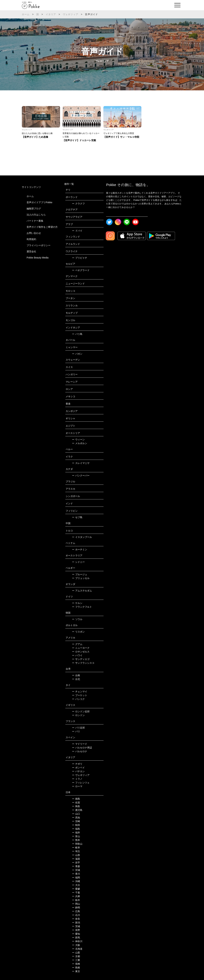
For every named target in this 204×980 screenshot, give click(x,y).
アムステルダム (82, 591)
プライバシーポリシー (39, 245)
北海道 (77, 949)
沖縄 (76, 881)
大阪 (76, 945)
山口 (76, 814)
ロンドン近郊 (81, 711)
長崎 (76, 964)
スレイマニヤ (81, 463)
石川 (76, 915)
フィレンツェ (81, 783)
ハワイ (77, 655)
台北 (76, 679)
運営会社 (31, 251)
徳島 (76, 799)
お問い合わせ (34, 233)
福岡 (76, 878)
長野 (76, 930)
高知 (76, 818)
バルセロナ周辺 (82, 748)
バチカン (78, 771)
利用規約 (31, 239)
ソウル (77, 619)
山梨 (76, 953)
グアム (77, 644)
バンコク (78, 699)
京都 (76, 956)
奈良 (76, 919)
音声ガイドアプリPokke (39, 202)
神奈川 (77, 941)
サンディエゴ (81, 659)
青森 (76, 866)
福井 (76, 833)
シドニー (78, 562)
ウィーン (78, 440)
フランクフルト (82, 607)
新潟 (76, 923)
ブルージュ (80, 574)
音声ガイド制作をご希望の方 (42, 227)
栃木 (76, 900)
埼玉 (76, 851)
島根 (76, 968)
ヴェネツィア (71, 14)
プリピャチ (80, 258)
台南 (76, 675)
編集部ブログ (34, 209)
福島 (76, 829)
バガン (77, 354)
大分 (76, 885)
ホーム (26, 14)
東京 (76, 971)
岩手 (76, 863)
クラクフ (78, 204)
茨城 (76, 926)
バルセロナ (80, 751)
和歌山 (77, 844)
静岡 (76, 908)
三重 (76, 960)
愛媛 (76, 889)
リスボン (78, 632)
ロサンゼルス (81, 652)
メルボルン (80, 443)
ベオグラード (81, 270)
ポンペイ (78, 768)
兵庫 (76, 896)
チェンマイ (80, 692)
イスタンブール (82, 537)
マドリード (80, 744)
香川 (76, 874)
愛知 (76, 934)
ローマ (77, 786)
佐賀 (76, 803)
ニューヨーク (81, 648)
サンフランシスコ (83, 663)
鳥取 (76, 806)
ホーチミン (80, 550)
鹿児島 (77, 810)
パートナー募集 (35, 221)
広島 (76, 911)
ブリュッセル (81, 578)
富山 (76, 836)
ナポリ (77, 764)
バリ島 (77, 334)
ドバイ (77, 231)
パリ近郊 (78, 728)
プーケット (80, 695)
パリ (76, 731)
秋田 (76, 825)
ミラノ (77, 779)
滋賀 (76, 859)
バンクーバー (81, 476)
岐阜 (76, 848)
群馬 (76, 938)
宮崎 (76, 821)
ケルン (77, 603)
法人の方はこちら (36, 215)
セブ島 (77, 517)
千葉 (76, 893)
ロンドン (78, 715)
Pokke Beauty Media (38, 258)
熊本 (76, 840)
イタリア (51, 14)
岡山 (76, 904)
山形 (76, 855)
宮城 (76, 870)
